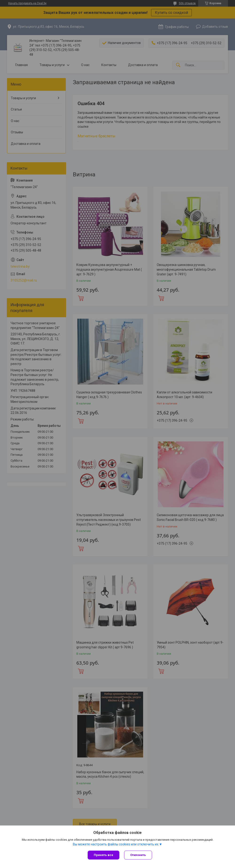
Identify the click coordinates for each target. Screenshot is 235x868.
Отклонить (138, 855)
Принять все (104, 855)
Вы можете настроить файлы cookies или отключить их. (116, 844)
